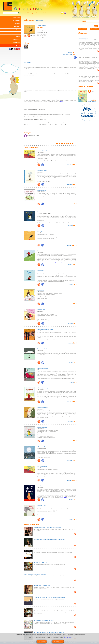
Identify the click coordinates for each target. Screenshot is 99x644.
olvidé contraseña (82, 29)
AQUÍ (94, 100)
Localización (44, 13)
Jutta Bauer (40, 27)
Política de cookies (68, 637)
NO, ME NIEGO (58, 642)
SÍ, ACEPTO (42, 642)
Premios (18, 33)
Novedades (17, 23)
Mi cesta (18, 46)
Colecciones (17, 20)
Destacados (17, 27)
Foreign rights (16, 43)
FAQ (32, 13)
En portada (17, 17)
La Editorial (25, 13)
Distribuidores (16, 39)
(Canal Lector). (59, 262)
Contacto (51, 13)
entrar (96, 26)
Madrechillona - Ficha (33, 136)
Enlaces (37, 13)
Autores (18, 30)
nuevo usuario (94, 29)
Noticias (18, 36)
